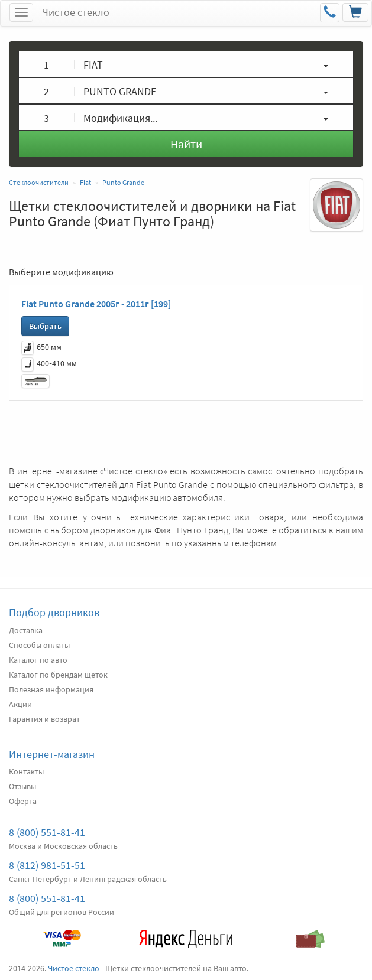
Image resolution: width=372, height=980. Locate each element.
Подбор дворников (54, 612)
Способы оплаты (39, 645)
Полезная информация (51, 689)
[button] (186, 64)
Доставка (26, 630)
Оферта (23, 801)
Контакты (26, 771)
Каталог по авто (38, 660)
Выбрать (45, 326)
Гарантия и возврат (44, 719)
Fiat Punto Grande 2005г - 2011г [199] (96, 304)
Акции (20, 704)
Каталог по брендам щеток (58, 675)
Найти (186, 144)
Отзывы (22, 786)
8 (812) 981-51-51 (47, 865)
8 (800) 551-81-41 (47, 832)
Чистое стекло (76, 12)
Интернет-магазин (52, 754)
